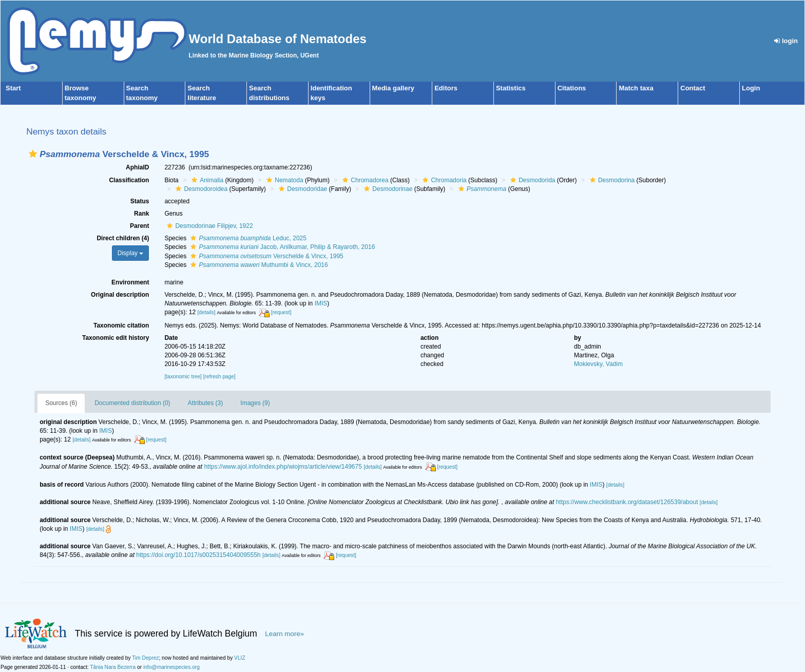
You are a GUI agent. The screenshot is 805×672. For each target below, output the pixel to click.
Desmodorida (531, 180)
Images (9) (255, 403)
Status (140, 201)
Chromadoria (443, 180)
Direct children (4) (123, 238)
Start (13, 88)
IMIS (321, 303)
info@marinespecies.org (171, 667)
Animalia (206, 180)
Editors (446, 88)
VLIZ (240, 658)
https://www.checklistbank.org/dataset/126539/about (627, 502)
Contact (693, 88)
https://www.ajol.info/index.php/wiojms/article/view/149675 (283, 467)
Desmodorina (611, 180)
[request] (281, 312)
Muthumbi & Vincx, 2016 (258, 265)
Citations (572, 88)
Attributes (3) (206, 403)
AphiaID (137, 167)
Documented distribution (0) (132, 403)
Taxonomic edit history (116, 338)
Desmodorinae (387, 189)
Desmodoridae (302, 189)
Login (751, 88)
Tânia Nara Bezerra (113, 667)
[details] (206, 312)
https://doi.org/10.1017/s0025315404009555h (198, 555)
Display (131, 253)
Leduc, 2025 (247, 238)
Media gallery (393, 88)
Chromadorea (364, 180)
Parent (139, 226)
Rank (141, 214)
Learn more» (284, 634)
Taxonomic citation (121, 325)
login (786, 41)
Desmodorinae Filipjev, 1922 (208, 226)
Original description (120, 295)
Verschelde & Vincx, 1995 (265, 256)
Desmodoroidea (200, 189)
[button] (33, 154)
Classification (129, 180)
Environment (130, 282)
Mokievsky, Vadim (598, 364)
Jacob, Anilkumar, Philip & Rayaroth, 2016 (281, 247)
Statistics (511, 88)
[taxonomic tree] (183, 377)
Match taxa (636, 88)
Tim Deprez (145, 658)
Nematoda (283, 180)
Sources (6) (61, 403)
